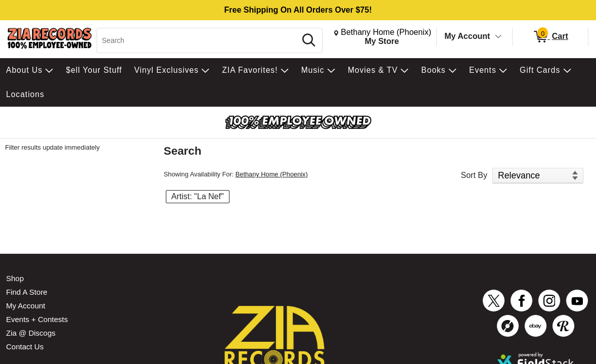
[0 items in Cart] (550, 37)
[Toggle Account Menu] (498, 37)
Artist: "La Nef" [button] (198, 196)
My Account (467, 36)
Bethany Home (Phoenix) (272, 174)
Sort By (474, 175)
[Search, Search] (198, 40)
